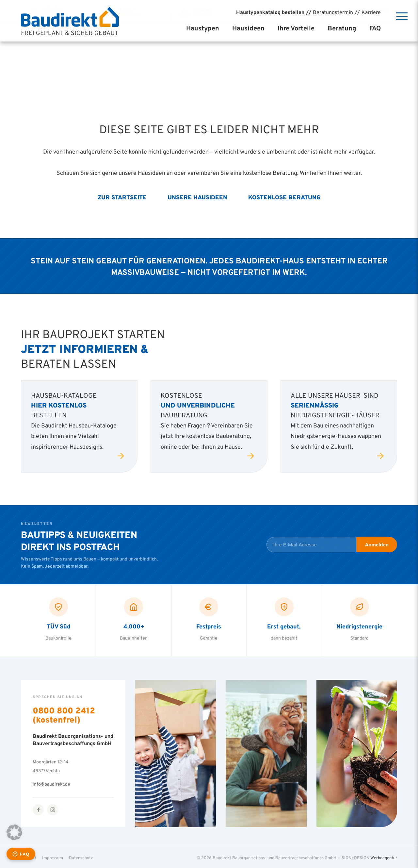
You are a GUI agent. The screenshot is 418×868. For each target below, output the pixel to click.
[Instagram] (53, 810)
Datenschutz (81, 858)
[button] (14, 832)
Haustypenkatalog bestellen (270, 12)
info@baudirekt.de (51, 784)
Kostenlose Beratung (284, 197)
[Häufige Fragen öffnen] (21, 854)
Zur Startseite (122, 197)
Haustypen (203, 28)
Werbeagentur (384, 858)
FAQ (375, 28)
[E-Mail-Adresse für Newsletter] (311, 545)
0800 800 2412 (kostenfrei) (64, 715)
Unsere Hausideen (197, 197)
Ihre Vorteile (296, 28)
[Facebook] (38, 810)
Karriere (371, 12)
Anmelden (377, 545)
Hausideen (248, 28)
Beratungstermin (333, 12)
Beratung (342, 28)
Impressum (53, 858)
